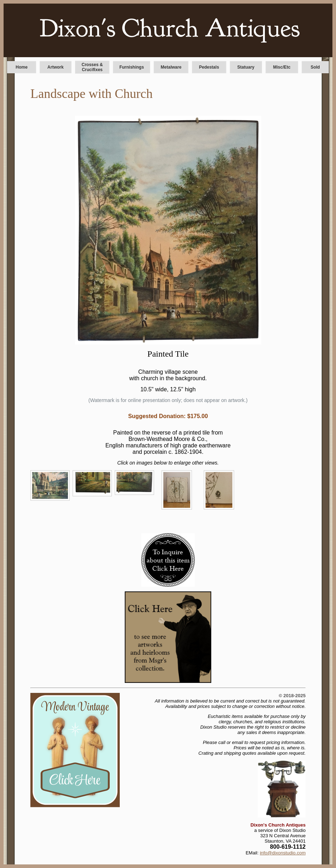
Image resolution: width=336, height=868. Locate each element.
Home (22, 67)
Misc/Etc (282, 67)
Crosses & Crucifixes (92, 67)
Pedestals (209, 67)
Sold (315, 67)
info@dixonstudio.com (283, 853)
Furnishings (132, 67)
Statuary (246, 67)
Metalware (171, 67)
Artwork (56, 67)
